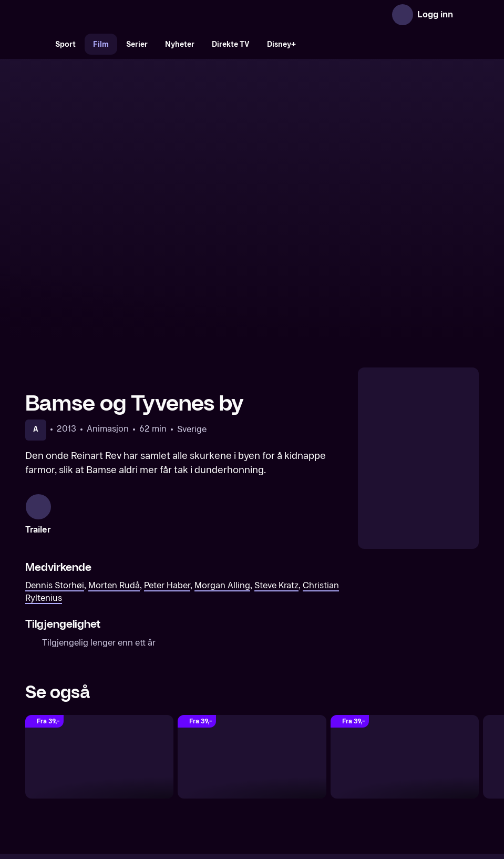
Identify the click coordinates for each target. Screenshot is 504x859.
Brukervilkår (311, 767)
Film (101, 44)
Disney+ (281, 44)
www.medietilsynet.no (316, 803)
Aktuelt (192, 767)
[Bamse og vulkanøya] (252, 627)
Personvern (366, 767)
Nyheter (180, 44)
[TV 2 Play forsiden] (104, 15)
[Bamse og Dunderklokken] (99, 627)
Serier (137, 44)
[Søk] (36, 44)
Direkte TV (231, 44)
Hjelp (269, 767)
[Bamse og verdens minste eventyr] (405, 627)
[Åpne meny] (468, 15)
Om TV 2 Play (143, 767)
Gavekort (233, 767)
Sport (65, 44)
